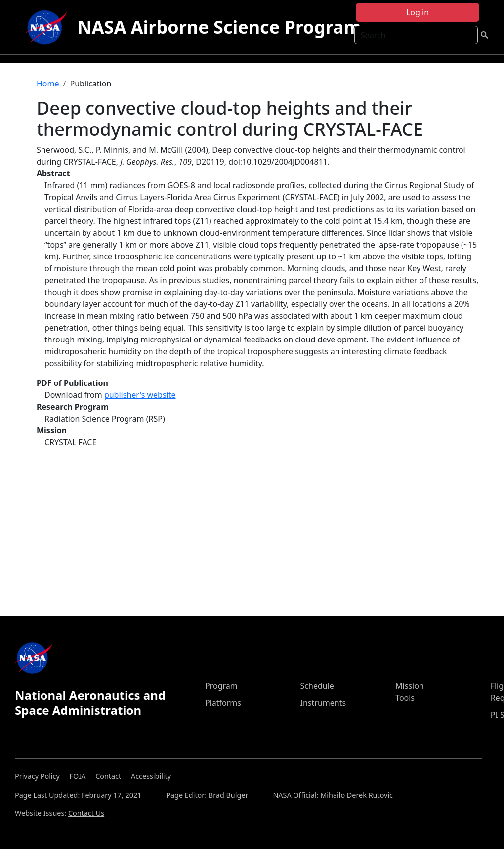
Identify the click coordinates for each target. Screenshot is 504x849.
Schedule (317, 686)
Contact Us (86, 813)
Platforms (223, 703)
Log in (418, 12)
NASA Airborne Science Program (219, 27)
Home (48, 84)
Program (221, 686)
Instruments (323, 703)
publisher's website (140, 395)
